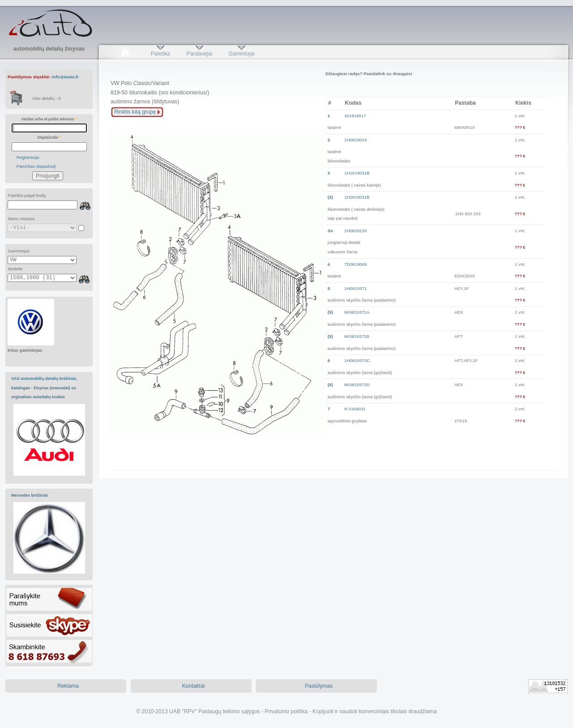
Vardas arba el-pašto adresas (49, 119)
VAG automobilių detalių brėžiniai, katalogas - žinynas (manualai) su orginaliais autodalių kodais (44, 388)
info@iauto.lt (65, 77)
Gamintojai (241, 54)
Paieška (160, 54)
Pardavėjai (199, 54)
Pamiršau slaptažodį (36, 166)
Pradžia (125, 54)
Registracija (28, 157)
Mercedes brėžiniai (30, 495)
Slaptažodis (49, 137)
